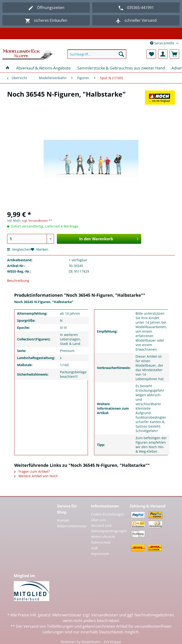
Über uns (98, 520)
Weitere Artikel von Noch (36, 476)
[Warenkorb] (174, 54)
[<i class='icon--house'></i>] (8, 68)
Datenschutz (101, 542)
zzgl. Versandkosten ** (37, 221)
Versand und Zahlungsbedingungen (109, 528)
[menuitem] (97, 56)
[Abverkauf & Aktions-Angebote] (43, 68)
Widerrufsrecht (103, 537)
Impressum (100, 554)
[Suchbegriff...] (97, 54)
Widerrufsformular (72, 526)
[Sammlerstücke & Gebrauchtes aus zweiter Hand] (121, 68)
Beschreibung (18, 281)
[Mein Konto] (163, 54)
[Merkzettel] (151, 54)
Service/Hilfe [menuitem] (163, 43)
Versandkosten (105, 615)
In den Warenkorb (109, 238)
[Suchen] (121, 54)
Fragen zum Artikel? (32, 471)
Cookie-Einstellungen (108, 514)
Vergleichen (19, 249)
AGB (94, 548)
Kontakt (63, 520)
